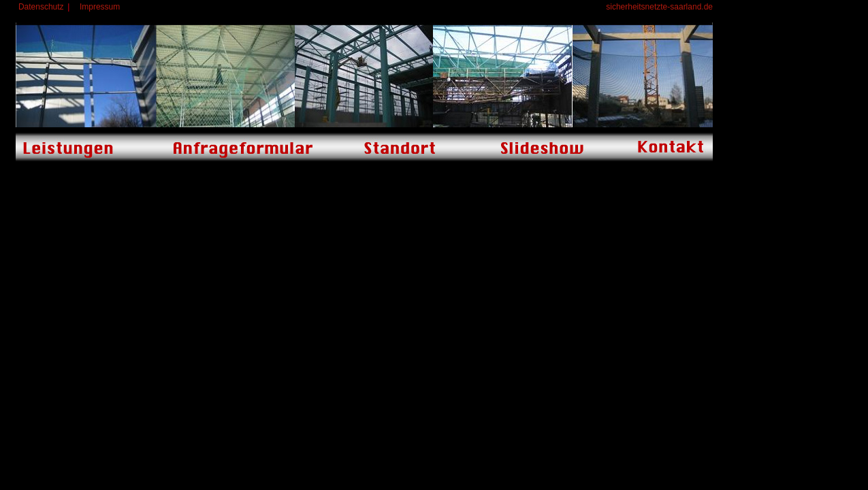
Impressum (100, 7)
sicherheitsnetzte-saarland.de (659, 7)
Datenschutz (41, 7)
